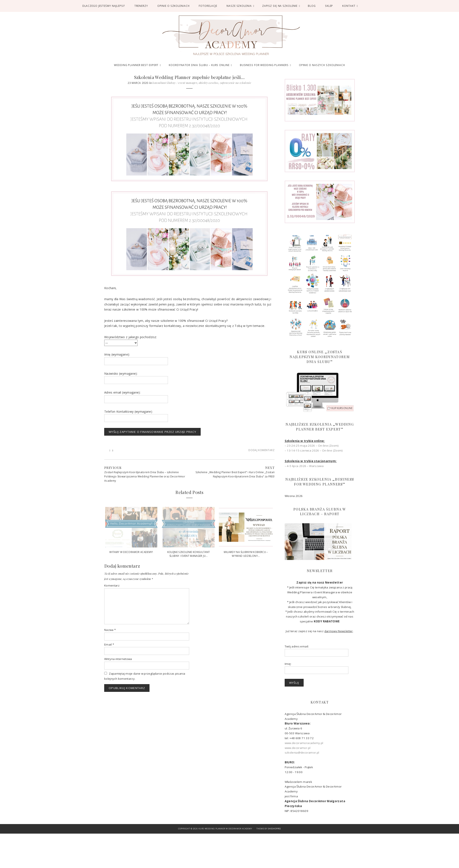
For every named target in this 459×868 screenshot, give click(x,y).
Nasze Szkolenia (239, 6)
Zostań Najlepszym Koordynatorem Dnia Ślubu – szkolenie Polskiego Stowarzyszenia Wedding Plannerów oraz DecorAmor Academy (145, 476)
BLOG (312, 6)
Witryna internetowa (118, 659)
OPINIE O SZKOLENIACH (173, 6)
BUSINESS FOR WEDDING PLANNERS (264, 65)
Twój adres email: (297, 646)
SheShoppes (274, 829)
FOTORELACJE (208, 6)
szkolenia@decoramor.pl (302, 753)
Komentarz (112, 585)
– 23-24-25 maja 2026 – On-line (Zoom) (312, 446)
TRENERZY (141, 6)
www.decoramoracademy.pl (304, 743)
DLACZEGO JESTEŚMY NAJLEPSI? (104, 6)
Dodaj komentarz (261, 450)
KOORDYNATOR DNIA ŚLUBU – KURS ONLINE (199, 65)
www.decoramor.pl (298, 748)
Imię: (288, 664)
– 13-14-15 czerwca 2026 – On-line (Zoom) (314, 450)
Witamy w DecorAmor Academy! (131, 552)
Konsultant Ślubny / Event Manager (175, 83)
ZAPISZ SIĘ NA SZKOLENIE (280, 6)
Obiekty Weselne (208, 83)
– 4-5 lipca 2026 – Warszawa (304, 466)
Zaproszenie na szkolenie (235, 83)
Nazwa (110, 630)
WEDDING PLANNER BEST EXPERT (136, 65)
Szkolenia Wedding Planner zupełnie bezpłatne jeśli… (189, 77)
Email (109, 644)
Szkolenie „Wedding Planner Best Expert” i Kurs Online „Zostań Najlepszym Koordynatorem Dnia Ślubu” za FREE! (235, 474)
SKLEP (329, 6)
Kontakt (349, 6)
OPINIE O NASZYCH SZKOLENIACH (322, 65)
